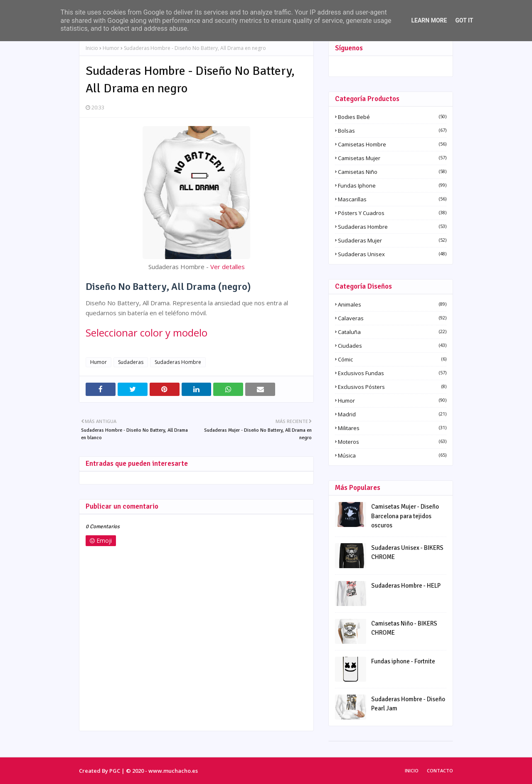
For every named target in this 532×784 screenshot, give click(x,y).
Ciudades (392, 346)
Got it (464, 20)
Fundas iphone (392, 185)
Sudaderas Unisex (392, 254)
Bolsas (392, 131)
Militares (392, 428)
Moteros (392, 442)
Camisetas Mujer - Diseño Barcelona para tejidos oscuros (405, 516)
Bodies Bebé (392, 117)
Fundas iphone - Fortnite (403, 661)
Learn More (429, 20)
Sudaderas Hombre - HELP (406, 586)
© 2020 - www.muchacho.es (162, 771)
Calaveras (392, 318)
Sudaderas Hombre (178, 362)
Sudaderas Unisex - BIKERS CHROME (407, 553)
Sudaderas (131, 362)
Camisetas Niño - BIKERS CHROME (404, 628)
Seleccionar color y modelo (147, 333)
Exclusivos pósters (392, 387)
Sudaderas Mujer (392, 240)
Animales (392, 304)
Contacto (440, 770)
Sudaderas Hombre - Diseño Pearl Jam (408, 704)
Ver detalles (228, 267)
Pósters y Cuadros (392, 213)
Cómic (392, 359)
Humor (111, 48)
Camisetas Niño (392, 172)
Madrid (392, 414)
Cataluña (392, 332)
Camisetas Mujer (392, 158)
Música (392, 455)
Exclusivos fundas (392, 373)
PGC (115, 771)
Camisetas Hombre (392, 144)
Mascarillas (392, 199)
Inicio (92, 48)
